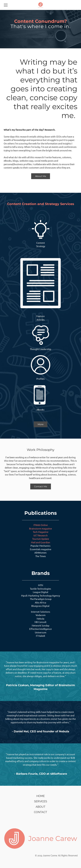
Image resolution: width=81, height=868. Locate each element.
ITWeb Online (41, 525)
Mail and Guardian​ (41, 542)
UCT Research (41, 535)
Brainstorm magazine (40, 528)
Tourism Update (41, 539)
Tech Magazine (41, 532)
